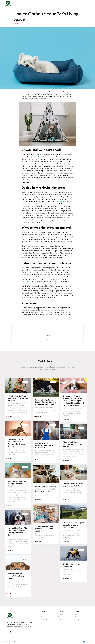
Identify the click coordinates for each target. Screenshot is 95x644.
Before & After (50, 3)
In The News (79, 3)
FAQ (72, 3)
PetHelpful (25, 281)
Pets (42, 614)
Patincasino (61, 201)
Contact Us (87, 3)
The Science (41, 3)
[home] (8, 3)
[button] (34, 3)
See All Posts (48, 339)
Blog (76, 614)
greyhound (35, 157)
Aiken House (15, 641)
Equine (43, 617)
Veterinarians (59, 3)
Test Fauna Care (62, 619)
